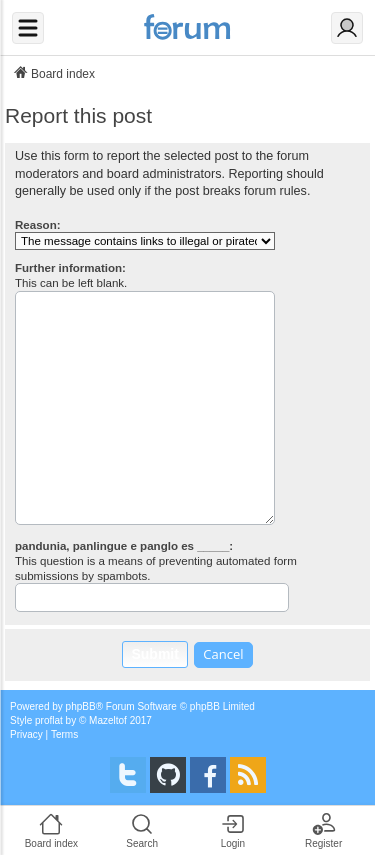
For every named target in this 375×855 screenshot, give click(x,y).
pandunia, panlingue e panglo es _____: (124, 546)
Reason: (38, 225)
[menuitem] (26, 735)
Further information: (70, 268)
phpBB (81, 706)
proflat (49, 720)
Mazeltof (108, 720)
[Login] (347, 28)
